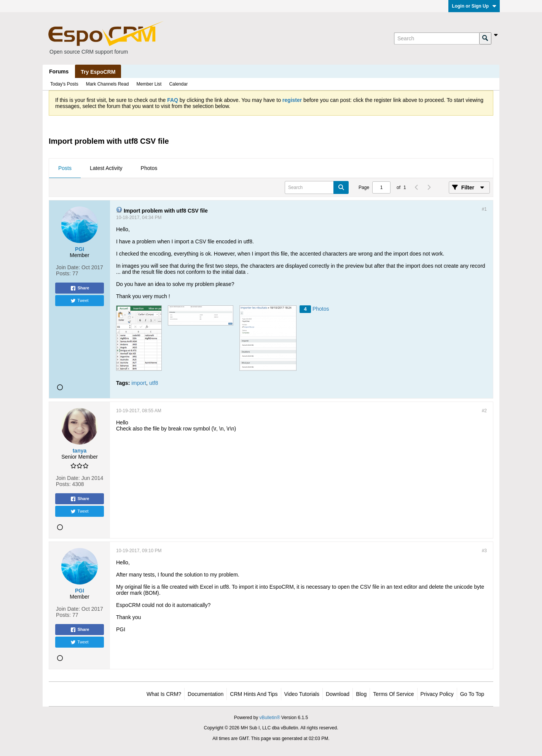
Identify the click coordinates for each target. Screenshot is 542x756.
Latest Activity (106, 168)
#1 (484, 209)
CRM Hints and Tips (254, 694)
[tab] (65, 168)
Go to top (472, 694)
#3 (484, 551)
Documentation (206, 694)
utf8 (154, 383)
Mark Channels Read (108, 84)
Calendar (178, 84)
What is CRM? (164, 694)
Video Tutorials (302, 694)
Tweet (79, 301)
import (139, 383)
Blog (361, 694)
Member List (149, 84)
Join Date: (68, 267)
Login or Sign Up (474, 6)
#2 (484, 411)
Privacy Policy (437, 694)
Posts (65, 168)
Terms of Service (393, 694)
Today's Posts (64, 84)
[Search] (437, 38)
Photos (149, 168)
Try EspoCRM (98, 72)
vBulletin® (270, 718)
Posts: (63, 273)
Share (80, 288)
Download (338, 694)
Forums (59, 71)
